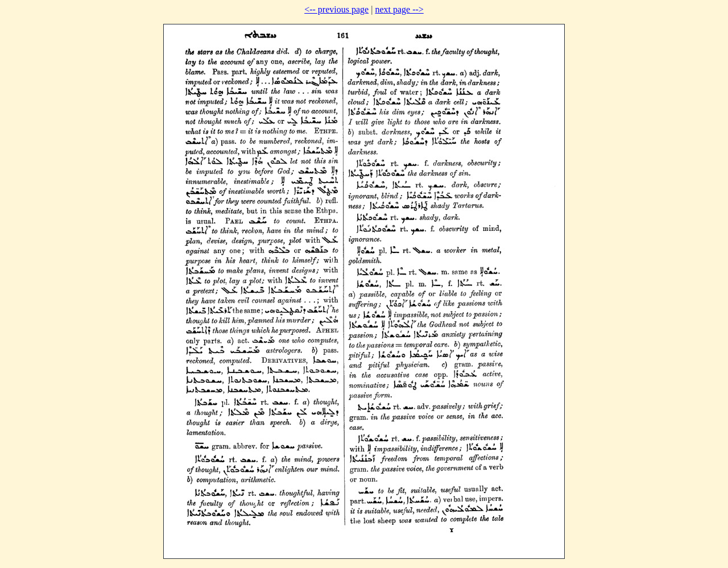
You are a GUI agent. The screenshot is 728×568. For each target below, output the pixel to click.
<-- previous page (336, 9)
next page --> (399, 9)
